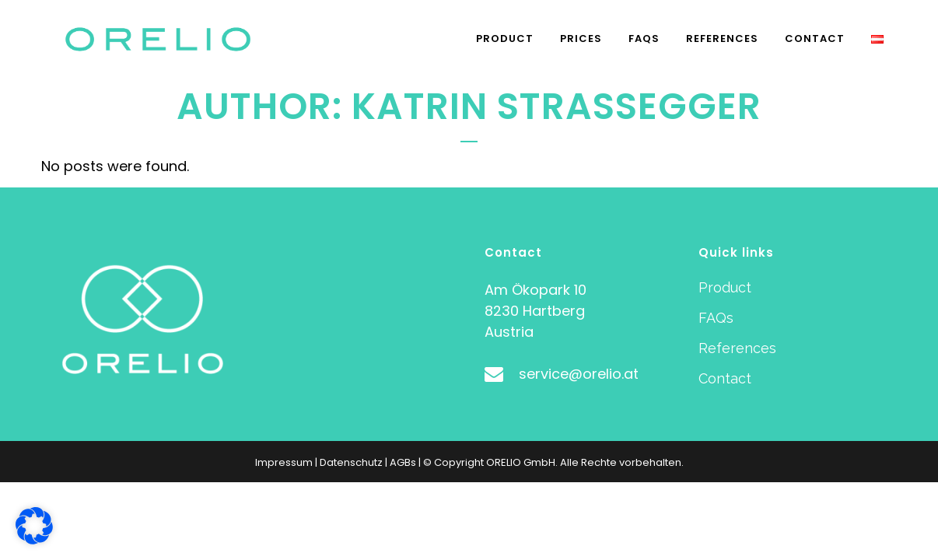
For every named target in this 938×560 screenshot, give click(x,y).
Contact (725, 378)
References (737, 348)
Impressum (284, 462)
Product (725, 287)
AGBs (403, 462)
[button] (34, 526)
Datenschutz (351, 462)
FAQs (716, 318)
